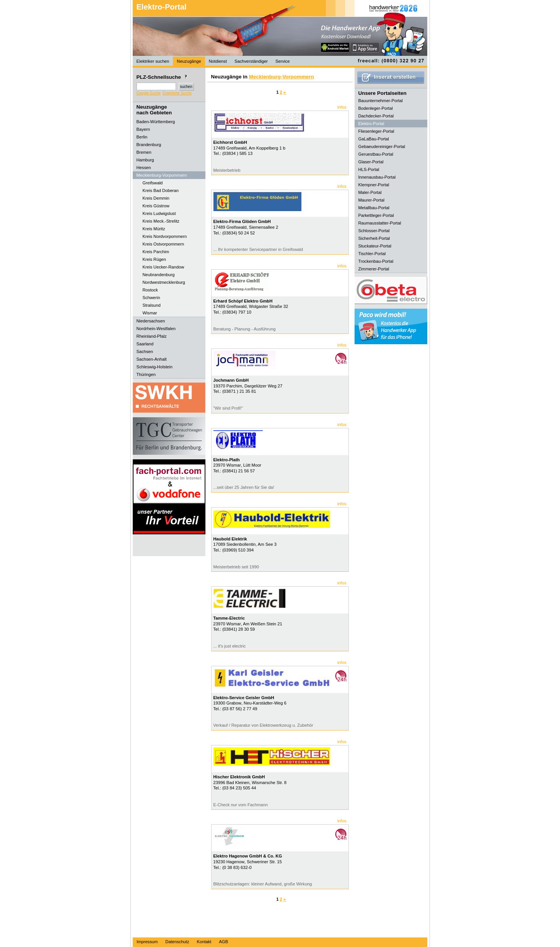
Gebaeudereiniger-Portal (382, 146)
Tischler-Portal (372, 254)
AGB (223, 942)
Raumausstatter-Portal (380, 223)
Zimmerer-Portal (374, 269)
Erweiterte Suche (177, 93)
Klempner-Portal (374, 185)
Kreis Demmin (156, 198)
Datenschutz (177, 942)
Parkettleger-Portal (376, 215)
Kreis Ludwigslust (159, 213)
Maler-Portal (370, 192)
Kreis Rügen (155, 259)
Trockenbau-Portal (376, 261)
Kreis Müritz (154, 229)
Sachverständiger (251, 61)
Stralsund (152, 305)
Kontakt (204, 942)
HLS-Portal (369, 169)
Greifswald (153, 183)
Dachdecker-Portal (376, 116)
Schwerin (151, 298)
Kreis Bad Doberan (161, 190)
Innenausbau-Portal (377, 177)
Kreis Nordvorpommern (165, 236)
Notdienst (218, 61)
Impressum (147, 942)
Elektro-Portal (162, 7)
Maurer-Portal (371, 200)
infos (342, 107)
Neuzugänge (189, 61)
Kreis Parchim (156, 252)
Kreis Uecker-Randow (164, 267)
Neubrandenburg (159, 275)
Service (282, 61)
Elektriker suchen (153, 61)
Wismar (150, 313)
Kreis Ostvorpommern (164, 244)
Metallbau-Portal (374, 208)
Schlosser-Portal (374, 231)
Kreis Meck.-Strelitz (161, 221)
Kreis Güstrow (156, 206)
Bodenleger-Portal (376, 108)
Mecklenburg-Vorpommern (282, 77)
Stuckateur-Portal (375, 246)
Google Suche (149, 93)
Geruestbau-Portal (376, 154)
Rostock (150, 290)
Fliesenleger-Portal (376, 131)
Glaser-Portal (371, 162)
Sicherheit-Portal (374, 238)
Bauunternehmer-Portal (381, 101)
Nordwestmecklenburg (164, 282)
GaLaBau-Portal (374, 139)
